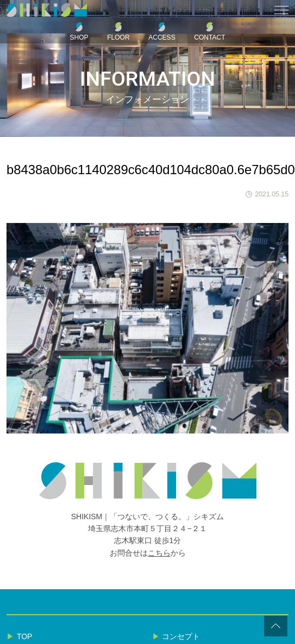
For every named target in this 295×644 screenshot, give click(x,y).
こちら (159, 553)
